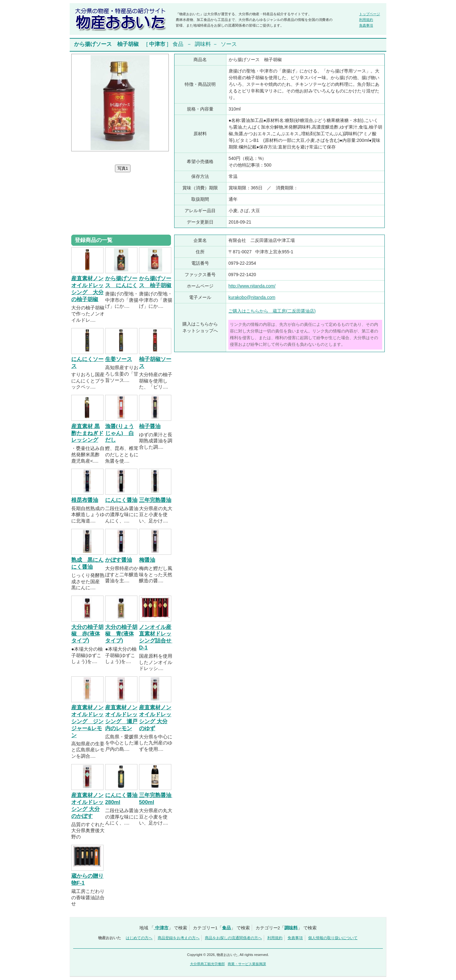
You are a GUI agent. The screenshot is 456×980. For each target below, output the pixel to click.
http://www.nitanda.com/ (252, 286)
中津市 (157, 44)
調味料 (203, 44)
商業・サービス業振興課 (247, 964)
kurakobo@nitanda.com (252, 297)
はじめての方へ (139, 938)
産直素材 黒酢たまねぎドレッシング (87, 433)
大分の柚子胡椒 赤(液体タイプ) (87, 634)
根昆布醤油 (85, 500)
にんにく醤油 (121, 500)
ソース (229, 44)
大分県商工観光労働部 (207, 964)
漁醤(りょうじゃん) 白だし (120, 433)
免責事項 (366, 25)
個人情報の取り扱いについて (333, 938)
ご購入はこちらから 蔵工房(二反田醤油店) (272, 311)
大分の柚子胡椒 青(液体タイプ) (121, 634)
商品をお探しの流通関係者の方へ (233, 938)
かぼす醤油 (119, 560)
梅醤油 (147, 560)
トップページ (370, 14)
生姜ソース (119, 359)
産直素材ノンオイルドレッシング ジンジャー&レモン (87, 721)
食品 (178, 44)
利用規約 (366, 20)
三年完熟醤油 (155, 500)
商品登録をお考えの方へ (179, 938)
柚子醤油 (150, 426)
